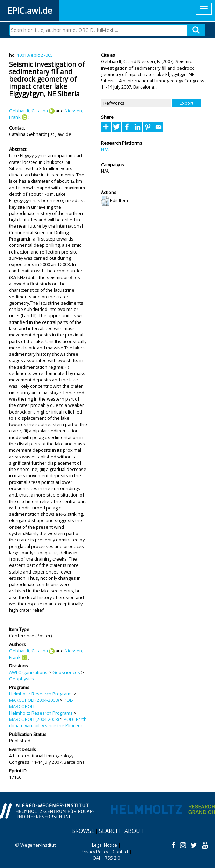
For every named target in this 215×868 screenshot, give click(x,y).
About (134, 831)
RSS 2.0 (112, 858)
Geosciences (66, 672)
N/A (105, 150)
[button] (105, 201)
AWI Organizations (28, 672)
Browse (83, 831)
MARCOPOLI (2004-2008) (34, 700)
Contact (120, 852)
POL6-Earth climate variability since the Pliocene (48, 722)
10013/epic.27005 (35, 55)
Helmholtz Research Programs (41, 694)
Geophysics (21, 679)
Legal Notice (105, 845)
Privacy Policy (94, 852)
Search (109, 831)
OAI (96, 858)
